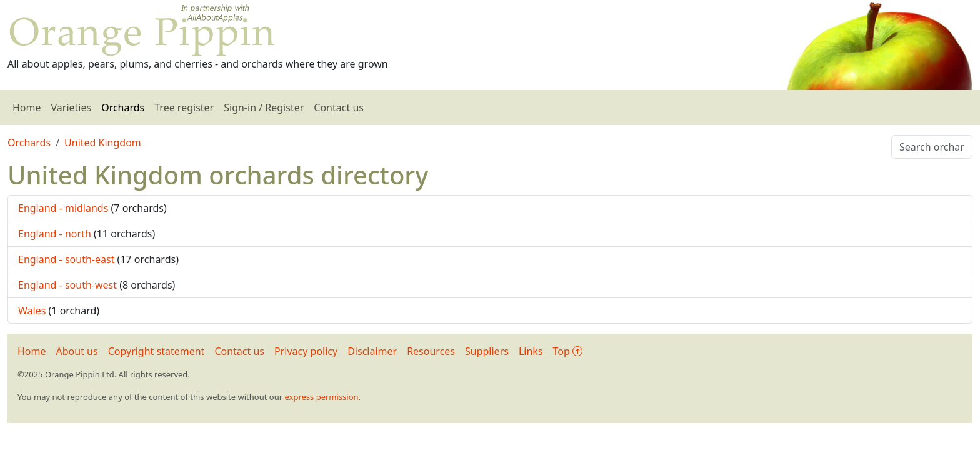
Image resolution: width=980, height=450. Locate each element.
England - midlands (63, 208)
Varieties (72, 107)
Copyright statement (157, 351)
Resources (431, 351)
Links (531, 351)
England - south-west (67, 285)
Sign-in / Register (264, 107)
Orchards (123, 107)
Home (27, 107)
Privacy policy (306, 351)
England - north (55, 234)
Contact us (339, 107)
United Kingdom (103, 142)
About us (77, 351)
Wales (32, 311)
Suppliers (487, 351)
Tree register (184, 107)
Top (568, 351)
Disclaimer (372, 351)
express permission (321, 397)
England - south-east (66, 259)
